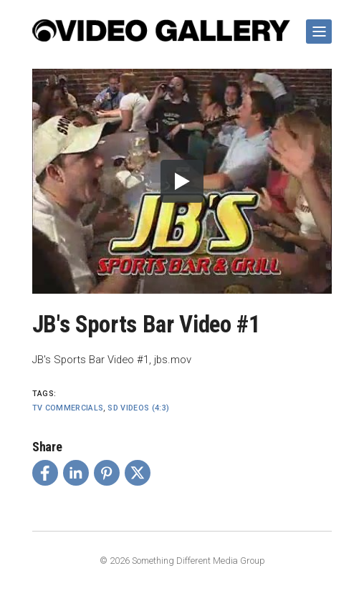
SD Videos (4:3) (138, 408)
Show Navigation (316, 26)
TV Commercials (68, 408)
